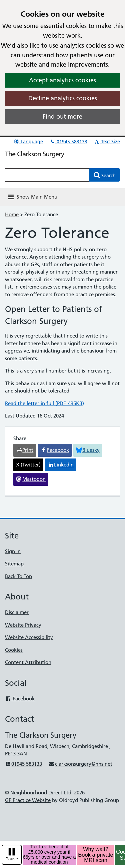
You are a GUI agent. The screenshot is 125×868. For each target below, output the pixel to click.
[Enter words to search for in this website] (47, 175)
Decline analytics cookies (63, 98)
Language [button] (28, 142)
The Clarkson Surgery (34, 154)
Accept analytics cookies (62, 80)
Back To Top (18, 576)
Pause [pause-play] (12, 859)
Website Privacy (23, 625)
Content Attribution (28, 662)
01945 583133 (68, 142)
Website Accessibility (29, 637)
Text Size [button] (107, 142)
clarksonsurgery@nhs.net (80, 764)
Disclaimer (17, 612)
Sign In (13, 551)
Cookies (14, 650)
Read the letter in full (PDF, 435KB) (44, 403)
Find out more (62, 116)
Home (12, 214)
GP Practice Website (28, 800)
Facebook (20, 699)
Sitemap (14, 564)
